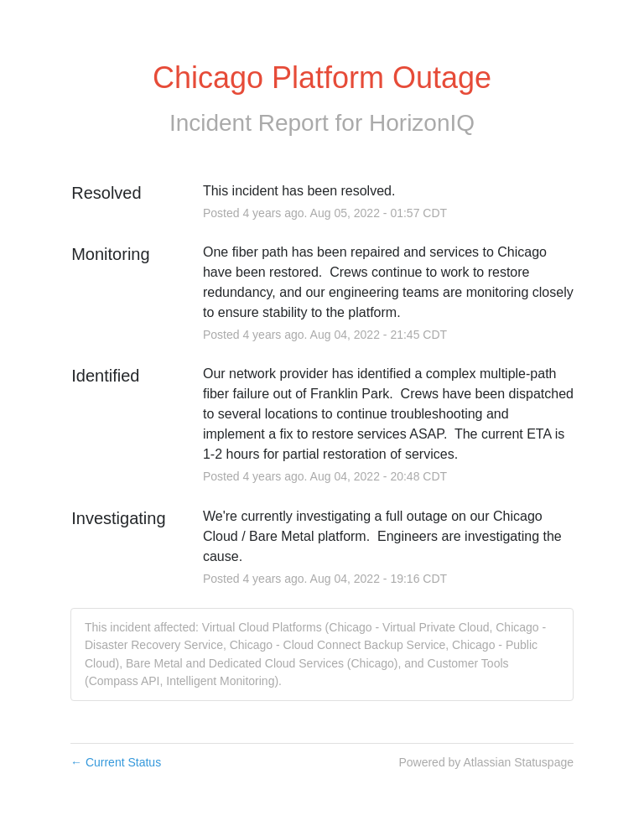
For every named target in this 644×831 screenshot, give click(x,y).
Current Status (116, 762)
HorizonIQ (422, 123)
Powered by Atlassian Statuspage (486, 762)
